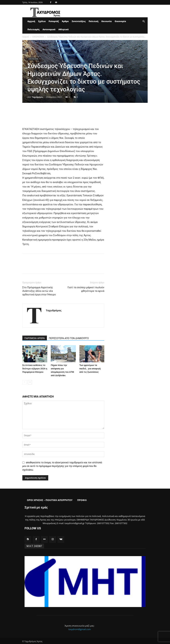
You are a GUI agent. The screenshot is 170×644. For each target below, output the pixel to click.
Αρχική (31, 21)
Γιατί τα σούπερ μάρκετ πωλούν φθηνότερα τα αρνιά (86, 289)
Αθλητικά (63, 29)
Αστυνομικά (49, 29)
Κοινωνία (107, 21)
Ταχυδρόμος (38, 97)
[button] (144, 21)
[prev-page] (24, 382)
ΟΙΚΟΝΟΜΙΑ (38, 37)
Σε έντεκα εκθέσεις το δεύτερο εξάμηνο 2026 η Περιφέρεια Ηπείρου (35, 369)
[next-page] (30, 382)
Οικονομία (120, 21)
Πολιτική (94, 21)
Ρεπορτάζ (54, 21)
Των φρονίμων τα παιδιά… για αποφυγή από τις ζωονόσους (90, 369)
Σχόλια (42, 21)
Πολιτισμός (34, 29)
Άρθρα (65, 21)
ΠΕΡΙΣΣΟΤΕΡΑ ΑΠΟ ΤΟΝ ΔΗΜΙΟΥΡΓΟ (69, 338)
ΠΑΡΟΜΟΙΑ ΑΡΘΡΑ (35, 338)
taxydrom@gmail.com (80, 628)
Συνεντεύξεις (79, 21)
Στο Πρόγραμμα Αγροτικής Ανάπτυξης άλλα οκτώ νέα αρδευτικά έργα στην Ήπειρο (39, 291)
